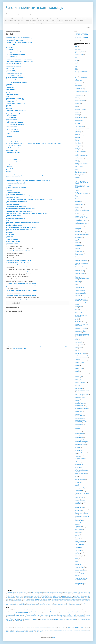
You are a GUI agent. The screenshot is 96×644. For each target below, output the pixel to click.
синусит (77, 476)
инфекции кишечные (79, 215)
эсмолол (38, 631)
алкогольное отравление (54, 592)
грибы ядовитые (30, 595)
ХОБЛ (76, 76)
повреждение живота (63, 615)
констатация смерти (78, 20)
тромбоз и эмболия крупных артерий (82, 516)
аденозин (15, 626)
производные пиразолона (30, 601)
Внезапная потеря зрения (13, 152)
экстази (76, 561)
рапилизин (83, 630)
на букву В (42, 629)
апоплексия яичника (79, 108)
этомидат (42, 631)
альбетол (29, 626)
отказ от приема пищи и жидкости (82, 373)
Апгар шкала (78, 50)
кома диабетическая (79, 237)
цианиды (84, 603)
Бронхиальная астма (12, 86)
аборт (76, 79)
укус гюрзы (12, 619)
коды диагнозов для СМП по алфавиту (27, 20)
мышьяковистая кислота (57, 598)
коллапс (77, 230)
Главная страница (37, 346)
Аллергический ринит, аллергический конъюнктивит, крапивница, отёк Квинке (28, 175)
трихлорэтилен (19, 603)
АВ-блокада (77, 48)
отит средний (78, 372)
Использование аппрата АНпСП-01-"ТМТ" (18, 262)
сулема (63, 602)
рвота (76, 454)
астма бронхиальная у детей (80, 122)
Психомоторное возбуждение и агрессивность (19, 182)
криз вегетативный (79, 251)
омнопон (24, 599)
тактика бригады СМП (79, 498)
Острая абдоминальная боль (14, 114)
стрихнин (56, 602)
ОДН (76, 62)
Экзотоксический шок (12, 240)
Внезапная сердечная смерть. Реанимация (18, 44)
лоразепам (16, 629)
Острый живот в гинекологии (14, 217)
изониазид (87, 595)
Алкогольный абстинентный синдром (17, 201)
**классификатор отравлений (79, 36)
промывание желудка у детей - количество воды (81, 440)
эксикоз (76, 560)
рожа (76, 461)
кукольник (82, 596)
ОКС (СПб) (9, 53)
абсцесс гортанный (79, 81)
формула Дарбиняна (79, 529)
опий (27, 599)
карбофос (22, 596)
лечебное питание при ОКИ (80, 294)
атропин (40, 594)
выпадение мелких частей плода (81, 157)
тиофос (7, 603)
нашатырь (8, 599)
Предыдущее (66, 346)
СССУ (76, 73)
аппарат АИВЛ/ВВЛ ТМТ (80, 111)
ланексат (46, 628)
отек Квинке (77, 364)
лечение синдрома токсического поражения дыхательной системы (82, 297)
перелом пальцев (40, 614)
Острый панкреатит (12, 119)
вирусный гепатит (79, 150)
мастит (76, 308)
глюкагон (87, 626)
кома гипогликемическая (80, 236)
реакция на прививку (79, 455)
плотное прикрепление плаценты (81, 408)
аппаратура (77, 113)
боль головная (78, 134)
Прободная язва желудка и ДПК (15, 123)
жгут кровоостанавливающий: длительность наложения (59, 611)
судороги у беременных (80, 489)
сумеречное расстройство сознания (82, 493)
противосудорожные (77, 630)
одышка (77, 346)
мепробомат (30, 598)
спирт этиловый (46, 602)
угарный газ (24, 603)
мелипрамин (25, 598)
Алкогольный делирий (12, 205)
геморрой (77, 162)
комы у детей (78, 242)
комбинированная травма (80, 239)
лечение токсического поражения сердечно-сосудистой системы (81, 300)
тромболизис (78, 519)
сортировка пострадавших (80, 479)
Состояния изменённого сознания (15, 184)
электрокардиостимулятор (80, 568)
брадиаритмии (78, 139)
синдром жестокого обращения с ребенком (57, 617)
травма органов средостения (45, 618)
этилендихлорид (61, 604)
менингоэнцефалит (79, 312)
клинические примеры (79, 227)
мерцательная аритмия (79, 314)
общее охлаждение (79, 343)
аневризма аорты (78, 105)
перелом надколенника (23, 614)
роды (76, 460)
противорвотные (70, 630)
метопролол (24, 629)
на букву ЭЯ (29, 630)
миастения (77, 320)
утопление (77, 525)
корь (76, 247)
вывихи (19, 611)
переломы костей (17, 615)
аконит (44, 592)
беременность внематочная (80, 125)
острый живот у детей (79, 362)
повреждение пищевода (81, 615)
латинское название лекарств (53, 628)
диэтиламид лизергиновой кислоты (65, 595)
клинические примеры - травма (65, 20)
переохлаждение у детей (80, 397)
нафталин (83, 598)
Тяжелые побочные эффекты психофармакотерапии (20, 208)
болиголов (84, 594)
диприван (12, 628)
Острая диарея (10, 168)
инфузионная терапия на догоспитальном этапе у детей (81, 217)
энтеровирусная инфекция (80, 571)
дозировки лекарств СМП (56, 18)
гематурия (77, 160)
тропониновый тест (79, 520)
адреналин (20, 626)
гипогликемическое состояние (81, 163)
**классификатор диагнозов (81, 34)
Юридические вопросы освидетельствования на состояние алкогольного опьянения (29, 199)
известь (83, 595)
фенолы (41, 603)
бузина (10, 595)
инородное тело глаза (79, 209)
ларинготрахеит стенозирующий (81, 292)
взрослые (19, 18)
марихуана (17, 598)
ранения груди (44, 617)
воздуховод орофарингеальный (81, 156)
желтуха (77, 200)
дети (25, 18)
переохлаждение (78, 396)
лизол (86, 596)
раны (48, 617)
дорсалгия (77, 198)
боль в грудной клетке (79, 127)
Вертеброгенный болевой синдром (16, 103)
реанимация (77, 457)
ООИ (76, 67)
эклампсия (77, 558)
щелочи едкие (78, 557)
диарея (76, 189)
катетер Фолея (78, 222)
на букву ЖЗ (56, 629)
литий (89, 596)
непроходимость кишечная (80, 338)
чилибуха (16, 604)
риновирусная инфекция (80, 458)
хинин (52, 603)
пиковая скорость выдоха (80, 404)
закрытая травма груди (75, 611)
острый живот (78, 359)
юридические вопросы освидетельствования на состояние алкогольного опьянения (82, 582)
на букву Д (51, 629)
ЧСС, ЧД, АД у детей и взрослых (37, 23)
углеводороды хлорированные (33, 603)
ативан (64, 626)
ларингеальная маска (79, 286)
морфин (43, 598)
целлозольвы (79, 603)
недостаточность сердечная (80, 330)
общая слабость (78, 341)
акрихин (48, 592)
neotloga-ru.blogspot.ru (10, 18)
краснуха (77, 250)
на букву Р (88, 629)
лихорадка (77, 305)
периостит (77, 401)
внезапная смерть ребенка (80, 151)
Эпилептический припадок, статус (16, 98)
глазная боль (77, 168)
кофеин (75, 596)
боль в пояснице (78, 131)
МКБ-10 (85, 37)
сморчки (29, 602)
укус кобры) (22, 619)
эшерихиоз (77, 577)
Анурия (8, 133)
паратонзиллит (78, 384)
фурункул (77, 531)
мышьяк (51, 598)
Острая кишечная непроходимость (16, 124)
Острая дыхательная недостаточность (17, 82)
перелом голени (74, 613)
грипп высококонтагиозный (80, 173)
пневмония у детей (79, 411)
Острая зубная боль (12, 159)
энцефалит (77, 572)
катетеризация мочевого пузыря (81, 224)
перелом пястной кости (80, 614)
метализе (20, 629)
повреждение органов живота (72, 615)
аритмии (77, 116)
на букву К (61, 629)
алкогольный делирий (79, 94)
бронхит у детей (78, 142)
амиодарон (77, 102)
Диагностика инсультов (13, 95)
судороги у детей (78, 490)
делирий (77, 176)
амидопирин (61, 592)
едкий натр (79, 595)
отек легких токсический (80, 367)
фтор (49, 603)
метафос (39, 598)
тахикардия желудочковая (80, 501)
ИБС (76, 56)
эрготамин (45, 604)
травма (23, 618)
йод (11, 596)
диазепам (8, 628)
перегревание (78, 393)
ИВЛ (76, 57)
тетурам (88, 602)
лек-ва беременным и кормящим (72, 18)
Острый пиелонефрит (12, 130)
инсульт (77, 213)
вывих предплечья (21, 610)
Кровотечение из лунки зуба (14, 161)
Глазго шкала (78, 53)
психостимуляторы (48, 601)
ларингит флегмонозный (80, 291)
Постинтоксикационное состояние (82, 71)
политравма (88, 615)
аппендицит (77, 114)
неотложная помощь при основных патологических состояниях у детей (82, 335)
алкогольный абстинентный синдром (82, 91)
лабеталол (41, 628)
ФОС (33, 592)
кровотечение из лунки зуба (80, 269)
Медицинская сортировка (13, 241)
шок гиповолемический (80, 546)
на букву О (79, 629)
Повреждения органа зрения (14, 147)
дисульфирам (44, 595)
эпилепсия (77, 575)
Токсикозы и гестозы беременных (15, 219)
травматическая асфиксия (75, 618)
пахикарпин (77, 387)
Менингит (9, 109)
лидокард (8, 629)
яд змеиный (78, 604)
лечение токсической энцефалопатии (82, 302)
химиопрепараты (33, 631)
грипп (76, 171)
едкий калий (74, 595)
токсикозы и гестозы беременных (82, 509)
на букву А (33, 629)
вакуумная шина (78, 144)
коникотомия (78, 244)
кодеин (68, 596)
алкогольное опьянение (80, 88)
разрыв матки (78, 449)
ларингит (77, 289)
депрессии (77, 177)
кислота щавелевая (53, 596)
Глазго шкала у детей (79, 54)
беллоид (67, 594)
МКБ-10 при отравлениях (44, 20)
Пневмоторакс (10, 88)
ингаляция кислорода (79, 204)
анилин (8, 594)
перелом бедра (68, 613)
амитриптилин (78, 103)
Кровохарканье (10, 89)
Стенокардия (10, 49)
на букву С (9, 630)
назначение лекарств (40, 630)
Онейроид (9, 191)
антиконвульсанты (55, 626)
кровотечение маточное (80, 270)
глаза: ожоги (24, 611)
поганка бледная (10, 601)
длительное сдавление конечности (82, 194)
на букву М (70, 629)
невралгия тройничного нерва (81, 327)
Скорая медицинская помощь (34, 7)
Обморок (9, 105)
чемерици (8, 604)
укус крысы (27, 619)
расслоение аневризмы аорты (81, 452)
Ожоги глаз (9, 149)
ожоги (76, 349)
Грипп (8, 164)
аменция (77, 99)
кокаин (71, 596)
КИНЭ (76, 59)
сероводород (88, 601)
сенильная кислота (74, 601)
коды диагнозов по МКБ (10, 20)
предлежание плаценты (80, 424)
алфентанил (24, 626)
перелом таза (87, 614)
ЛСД (30, 592)
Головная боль (10, 102)
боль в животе (78, 130)
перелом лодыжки (87, 613)
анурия (76, 107)
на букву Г (46, 629)
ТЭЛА (76, 74)
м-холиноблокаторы (11, 598)
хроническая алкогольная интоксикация (80, 538)
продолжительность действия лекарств (56, 630)
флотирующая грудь (84, 619)
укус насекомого (34, 619)
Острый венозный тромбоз (13, 75)
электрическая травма (79, 566)
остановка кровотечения (47, 613)
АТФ (7, 626)
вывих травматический (13, 611)
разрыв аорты (78, 447)
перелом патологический (47, 614)
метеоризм (77, 318)
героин (19, 595)
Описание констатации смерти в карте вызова (19, 42)
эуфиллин (66, 604)
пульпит (77, 446)
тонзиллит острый (79, 511)
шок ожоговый (78, 549)
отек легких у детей (79, 368)
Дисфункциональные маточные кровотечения (19, 212)
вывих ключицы (48, 610)
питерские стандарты (10, 23)
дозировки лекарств (79, 39)
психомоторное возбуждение (81, 444)
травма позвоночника (55, 618)
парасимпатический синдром (81, 382)
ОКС (76, 64)
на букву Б (37, 629)
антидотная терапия (30, 594)
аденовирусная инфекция (80, 87)
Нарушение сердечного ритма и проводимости (19, 60)
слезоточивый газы (23, 602)
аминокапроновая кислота (80, 100)
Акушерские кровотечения (14, 215)
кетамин (28, 628)
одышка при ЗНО (78, 347)
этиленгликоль (54, 604)
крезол (78, 596)
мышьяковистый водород (76, 598)
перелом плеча (55, 614)
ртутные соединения (55, 601)
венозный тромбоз (79, 147)
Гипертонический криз (12, 72)
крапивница (77, 248)
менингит (77, 309)
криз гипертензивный (79, 253)
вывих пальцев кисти (70, 610)
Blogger (54, 637)
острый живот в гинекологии (81, 361)
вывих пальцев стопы (78, 610)
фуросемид (27, 631)
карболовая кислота (16, 596)
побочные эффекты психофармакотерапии (79, 415)
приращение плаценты (79, 433)
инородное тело (78, 208)
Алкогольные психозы (12, 203)
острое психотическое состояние (81, 358)
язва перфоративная (79, 585)
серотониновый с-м (79, 464)
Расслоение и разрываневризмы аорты (17, 79)
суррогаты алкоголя (75, 602)
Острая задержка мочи (12, 131)
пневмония (77, 410)
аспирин (77, 119)
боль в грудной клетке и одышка (81, 128)
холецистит (77, 534)
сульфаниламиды (68, 602)
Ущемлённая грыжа (12, 126)
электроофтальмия (79, 569)
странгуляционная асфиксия (81, 487)
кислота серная (33, 596)
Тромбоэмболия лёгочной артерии (16, 77)
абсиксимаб (11, 626)
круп (76, 284)
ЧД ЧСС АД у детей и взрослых (81, 78)
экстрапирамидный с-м (80, 563)
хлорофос (65, 603)
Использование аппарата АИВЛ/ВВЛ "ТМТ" (19, 264)
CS (27, 592)
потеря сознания (78, 423)
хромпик (75, 603)
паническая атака (78, 376)
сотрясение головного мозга (70, 617)
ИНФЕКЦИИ (31, 18)
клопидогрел (37, 628)
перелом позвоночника (63, 614)
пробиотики (47, 630)
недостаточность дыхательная (81, 329)
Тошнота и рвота (11, 170)
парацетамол (78, 386)
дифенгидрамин (50, 595)
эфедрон (74, 604)
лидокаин (87, 628)
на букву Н (75, 629)
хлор (55, 603)
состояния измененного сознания (81, 481)
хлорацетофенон (59, 603)
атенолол (60, 626)
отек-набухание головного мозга (81, 370)
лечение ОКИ (78, 295)
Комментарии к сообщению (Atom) (20, 348)
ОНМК (8, 93)
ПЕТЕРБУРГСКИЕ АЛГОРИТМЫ (55, 23)
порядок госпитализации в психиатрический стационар (81, 421)
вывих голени (42, 610)
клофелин (64, 596)
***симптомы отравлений (81, 33)
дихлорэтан (56, 595)
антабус (12, 594)
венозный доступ (78, 145)
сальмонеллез (78, 463)
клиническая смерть (79, 225)
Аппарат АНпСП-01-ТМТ (80, 51)
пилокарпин (88, 599)
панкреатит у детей (79, 379)
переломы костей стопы (26, 615)
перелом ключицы (80, 613)
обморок (77, 340)
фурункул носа (78, 532)
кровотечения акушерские (80, 273)
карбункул (77, 219)
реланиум (87, 630)
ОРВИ (76, 68)
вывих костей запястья (55, 610)
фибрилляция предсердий (80, 528)
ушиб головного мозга (71, 619)
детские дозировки (86, 18)
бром (7, 595)
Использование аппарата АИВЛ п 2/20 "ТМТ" (19, 261)
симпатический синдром (80, 466)
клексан (32, 628)
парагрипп (77, 381)
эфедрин (70, 604)
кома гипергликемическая (80, 233)
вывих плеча (85, 610)
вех (13, 595)
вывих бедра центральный (34, 610)
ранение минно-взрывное (30, 617)
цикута (88, 603)
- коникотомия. (10, 259)
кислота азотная (27, 596)
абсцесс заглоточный (79, 82)
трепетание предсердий (80, 512)
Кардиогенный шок (12, 58)
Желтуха (8, 171)
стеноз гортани (78, 483)
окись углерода (19, 599)
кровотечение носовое (79, 272)
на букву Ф (19, 630)
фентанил (17, 631)
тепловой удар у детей (79, 507)
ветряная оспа (78, 148)
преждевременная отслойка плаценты (82, 426)
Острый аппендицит (12, 116)
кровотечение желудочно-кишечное (82, 266)
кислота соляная (40, 596)
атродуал (68, 626)
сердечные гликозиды (81, 601)
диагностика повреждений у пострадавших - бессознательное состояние (81, 183)
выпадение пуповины (79, 159)
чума (76, 540)
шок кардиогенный (79, 547)
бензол (80, 594)
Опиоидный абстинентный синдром (16, 206)
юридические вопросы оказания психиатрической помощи (81, 579)
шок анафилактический (80, 543)
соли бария (33, 602)
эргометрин (37, 604)
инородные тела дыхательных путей (82, 211)
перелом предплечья (72, 614)
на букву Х (24, 630)
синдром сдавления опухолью (81, 473)
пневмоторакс (78, 413)
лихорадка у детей (79, 306)
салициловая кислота (63, 601)
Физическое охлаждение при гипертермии (18, 299)
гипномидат (77, 626)
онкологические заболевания (81, 353)
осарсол (31, 599)
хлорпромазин (70, 603)
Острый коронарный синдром (14, 51)
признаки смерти (78, 432)
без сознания (78, 124)
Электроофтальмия (12, 151)
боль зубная (77, 137)
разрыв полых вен (79, 450)
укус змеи (17, 619)
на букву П (84, 629)
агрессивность (78, 85)
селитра (69, 601)
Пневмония (9, 84)
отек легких (77, 365)
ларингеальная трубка (79, 287)
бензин (70, 594)
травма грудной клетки (36, 618)
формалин (45, 603)
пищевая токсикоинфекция (80, 407)
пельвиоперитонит (79, 389)
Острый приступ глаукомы (14, 145)
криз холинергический (79, 256)
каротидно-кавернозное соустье (81, 220)
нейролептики (13, 599)
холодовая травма (78, 536)
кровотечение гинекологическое (81, 262)
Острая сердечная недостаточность (16, 54)
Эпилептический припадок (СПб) (15, 100)
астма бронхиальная (79, 120)
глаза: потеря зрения (79, 166)
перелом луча (16, 614)
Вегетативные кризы (12, 107)
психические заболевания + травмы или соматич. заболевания (82, 442)
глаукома (77, 170)
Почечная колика (11, 135)
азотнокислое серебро (38, 592)
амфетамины (81, 592)
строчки (60, 602)
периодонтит (78, 399)
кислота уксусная (46, 596)
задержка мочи (78, 201)
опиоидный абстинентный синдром (82, 355)
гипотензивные (82, 626)
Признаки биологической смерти (15, 41)
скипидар (18, 602)
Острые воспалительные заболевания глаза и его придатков (23, 140)
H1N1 (76, 47)
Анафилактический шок (13, 177)
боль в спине (78, 133)
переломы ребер (34, 615)
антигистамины (17, 594)
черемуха (12, 604)
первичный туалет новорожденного (82, 390)
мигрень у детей (78, 321)
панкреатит (77, 378)
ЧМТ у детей (15, 610)
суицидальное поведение (80, 492)
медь (21, 598)
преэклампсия (78, 429)
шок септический (78, 551)
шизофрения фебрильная (80, 541)
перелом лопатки (10, 614)
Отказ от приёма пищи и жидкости (16, 194)
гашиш (16, 595)
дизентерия (77, 190)
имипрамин (8, 596)
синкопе (77, 475)
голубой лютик (24, 595)
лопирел (12, 629)
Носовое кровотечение (12, 156)
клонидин (59, 596)
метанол (35, 598)
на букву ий (34, 630)
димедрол (40, 595)
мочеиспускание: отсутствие (81, 323)
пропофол (64, 630)
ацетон (54, 594)
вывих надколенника (63, 610)
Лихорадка (9, 166)
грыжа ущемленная (79, 174)
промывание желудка (79, 437)
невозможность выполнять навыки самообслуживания (82, 325)
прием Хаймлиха (78, 430)
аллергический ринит (79, 96)
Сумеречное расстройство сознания (16, 187)
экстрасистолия (78, 564)
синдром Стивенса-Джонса (80, 469)
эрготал (41, 604)
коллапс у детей (78, 231)
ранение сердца (38, 617)
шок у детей (77, 554)
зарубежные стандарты (22, 23)
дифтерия (77, 192)
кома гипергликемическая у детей (82, 234)
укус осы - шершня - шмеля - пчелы (82, 522)
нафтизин (87, 598)
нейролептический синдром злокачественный (80, 332)
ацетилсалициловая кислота (48, 594)
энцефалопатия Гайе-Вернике (81, 574)
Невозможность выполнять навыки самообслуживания (21, 196)
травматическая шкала (84, 618)
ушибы (78, 619)
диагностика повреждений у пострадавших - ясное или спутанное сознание (82, 186)
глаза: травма (31, 611)
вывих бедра (27, 610)
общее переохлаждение (80, 344)
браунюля (77, 141)
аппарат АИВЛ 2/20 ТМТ (80, 110)
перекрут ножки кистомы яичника (82, 394)
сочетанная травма (81, 617)
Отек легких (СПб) (11, 56)
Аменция (9, 189)
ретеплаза (8, 631)
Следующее (9, 346)
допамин (77, 197)
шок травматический (79, 552)
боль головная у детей (79, 136)
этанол (49, 604)
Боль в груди (10, 47)
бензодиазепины (75, 594)
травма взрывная (28, 618)
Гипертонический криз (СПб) (14, 74)
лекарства (46, 18)
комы (76, 241)
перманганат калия (82, 599)
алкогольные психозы (79, 90)
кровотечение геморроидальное (81, 260)
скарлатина (77, 478)
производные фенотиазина (39, 601)
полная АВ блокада (79, 417)
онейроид (77, 352)
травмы (53, 20)
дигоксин (35, 595)
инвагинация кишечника (80, 203)
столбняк (77, 486)
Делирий (9, 185)
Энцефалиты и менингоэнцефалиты (16, 110)
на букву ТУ (14, 630)
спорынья (51, 602)
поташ (24, 601)
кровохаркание (78, 281)
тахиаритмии (78, 499)
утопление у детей (79, 526)
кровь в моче (78, 283)
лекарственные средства (75, 627)
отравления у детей (47, 599)
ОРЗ (76, 70)
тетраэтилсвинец (82, 602)
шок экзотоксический (79, 555)
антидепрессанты (23, 594)
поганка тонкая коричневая (18, 601)
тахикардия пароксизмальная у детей (82, 505)
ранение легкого (22, 617)
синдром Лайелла (78, 467)
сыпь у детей (78, 496)
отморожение (78, 375)
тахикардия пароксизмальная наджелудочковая (81, 503)
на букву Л (65, 629)
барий (63, 594)
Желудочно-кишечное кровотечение (16, 121)
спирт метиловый (39, 602)
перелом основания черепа (32, 614)
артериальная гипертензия (80, 117)
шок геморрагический (79, 544)
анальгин (85, 592)
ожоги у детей (78, 350)
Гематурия (9, 137)
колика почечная (78, 228)
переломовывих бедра (9, 615)
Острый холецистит (12, 117)
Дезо (7, 610)
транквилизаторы (12, 603)
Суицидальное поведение (13, 192)
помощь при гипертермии (80, 419)
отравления (39, 18)
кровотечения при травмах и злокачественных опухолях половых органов (82, 279)
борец (88, 594)
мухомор (47, 598)
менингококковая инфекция (80, 311)
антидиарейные (48, 626)
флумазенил (22, 631)
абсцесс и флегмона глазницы (81, 84)
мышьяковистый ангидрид (67, 598)
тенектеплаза (12, 631)
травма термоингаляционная (65, 618)
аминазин (66, 592)
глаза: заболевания (79, 165)
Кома (8, 96)
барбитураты (59, 594)
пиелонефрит (78, 402)
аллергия (77, 97)
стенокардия (77, 484)
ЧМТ (10, 610)
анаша (89, 592)
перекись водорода (75, 599)
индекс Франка (78, 206)
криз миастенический (79, 255)
